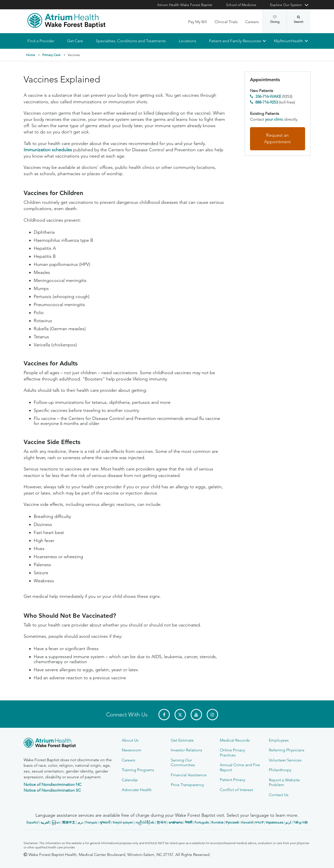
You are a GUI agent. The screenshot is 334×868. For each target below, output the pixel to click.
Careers (252, 22)
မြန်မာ (56, 822)
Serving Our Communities (183, 762)
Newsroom (132, 750)
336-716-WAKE (268, 97)
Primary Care (51, 55)
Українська (275, 822)
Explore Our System (286, 5)
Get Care (75, 41)
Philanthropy (280, 770)
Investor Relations (186, 750)
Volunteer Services (285, 760)
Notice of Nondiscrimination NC (53, 784)
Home (31, 55)
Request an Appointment (277, 139)
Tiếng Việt (300, 822)
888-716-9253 (267, 102)
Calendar (130, 780)
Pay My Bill (198, 22)
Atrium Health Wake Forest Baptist (185, 5)
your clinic (274, 119)
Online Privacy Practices (232, 752)
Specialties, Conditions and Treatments (131, 41)
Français (91, 822)
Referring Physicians (287, 750)
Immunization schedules (48, 150)
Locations (187, 41)
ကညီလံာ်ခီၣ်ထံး (145, 822)
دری (80, 822)
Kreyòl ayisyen (123, 822)
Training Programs (138, 770)
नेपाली (189, 822)
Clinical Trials (226, 22)
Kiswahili (247, 822)
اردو (288, 822)
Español (32, 822)
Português (202, 822)
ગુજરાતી (105, 822)
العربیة (45, 822)
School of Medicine (241, 5)
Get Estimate (182, 740)
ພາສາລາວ (176, 822)
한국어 (162, 822)
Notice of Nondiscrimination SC (52, 790)
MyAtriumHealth (288, 41)
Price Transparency (187, 785)
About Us (130, 740)
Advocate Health (137, 790)
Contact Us (279, 795)
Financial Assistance (189, 775)
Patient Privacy (233, 780)
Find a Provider (41, 41)
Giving (275, 20)
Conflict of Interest (236, 790)
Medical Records (235, 740)
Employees (279, 740)
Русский (232, 822)
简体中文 (69, 822)
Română (217, 822)
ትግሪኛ (259, 822)
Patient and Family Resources (235, 41)
